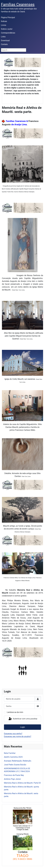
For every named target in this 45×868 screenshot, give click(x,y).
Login (23, 727)
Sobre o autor (7, 29)
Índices (4, 21)
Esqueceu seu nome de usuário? (18, 736)
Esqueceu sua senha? (13, 734)
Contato (4, 44)
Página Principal (8, 17)
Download (5, 40)
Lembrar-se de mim (15, 712)
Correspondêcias (8, 33)
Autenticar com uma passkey (23, 719)
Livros (4, 25)
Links (3, 37)
